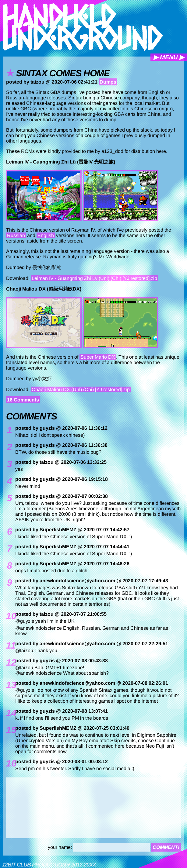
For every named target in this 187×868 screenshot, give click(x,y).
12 (9, 663)
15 (9, 730)
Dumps (108, 82)
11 (9, 646)
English (46, 235)
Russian (16, 235)
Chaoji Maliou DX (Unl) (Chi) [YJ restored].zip (81, 389)
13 (9, 685)
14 (9, 713)
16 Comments (23, 400)
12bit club (16, 865)
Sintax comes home (63, 73)
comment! (166, 847)
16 (9, 763)
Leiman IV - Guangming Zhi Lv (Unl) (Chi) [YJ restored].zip (94, 278)
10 (9, 616)
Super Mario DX (98, 357)
